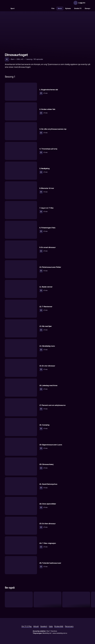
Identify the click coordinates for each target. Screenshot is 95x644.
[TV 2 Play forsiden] (20, 3)
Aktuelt (36, 626)
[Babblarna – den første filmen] (76, 600)
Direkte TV (78, 9)
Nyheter (68, 9)
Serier (60, 9)
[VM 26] (33, 8)
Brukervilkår (59, 626)
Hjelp (51, 626)
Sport (13, 9)
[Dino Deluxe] (19, 600)
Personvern (69, 626)
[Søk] (7, 8)
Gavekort (44, 626)
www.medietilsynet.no (60, 633)
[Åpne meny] (88, 3)
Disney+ (88, 9)
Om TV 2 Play (27, 626)
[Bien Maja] (48, 600)
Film (53, 9)
